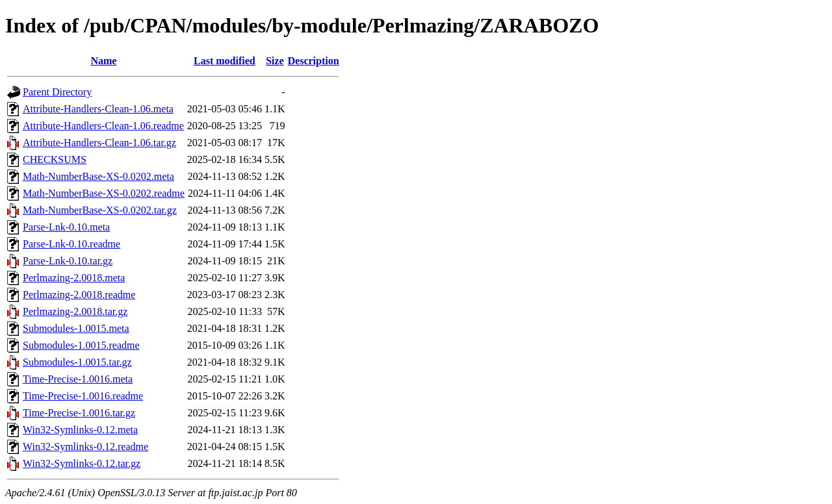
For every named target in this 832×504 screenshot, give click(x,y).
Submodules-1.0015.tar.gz (77, 362)
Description (314, 61)
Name (103, 61)
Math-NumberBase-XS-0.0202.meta (98, 176)
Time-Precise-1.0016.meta (78, 379)
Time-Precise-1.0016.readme (83, 396)
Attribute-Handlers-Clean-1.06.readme (103, 126)
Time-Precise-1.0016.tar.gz (79, 413)
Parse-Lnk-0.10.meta (66, 227)
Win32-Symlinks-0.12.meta (80, 430)
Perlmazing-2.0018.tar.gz (75, 311)
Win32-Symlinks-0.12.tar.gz (82, 463)
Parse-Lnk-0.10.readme (71, 244)
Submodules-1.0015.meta (76, 328)
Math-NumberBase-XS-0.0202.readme (104, 193)
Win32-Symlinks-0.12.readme (85, 447)
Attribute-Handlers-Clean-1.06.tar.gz (99, 143)
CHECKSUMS (55, 159)
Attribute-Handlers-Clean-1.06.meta (98, 109)
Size (275, 61)
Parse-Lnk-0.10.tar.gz (68, 261)
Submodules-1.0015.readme (81, 345)
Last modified (225, 61)
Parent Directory (57, 92)
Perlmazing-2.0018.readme (79, 295)
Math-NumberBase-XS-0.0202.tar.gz (100, 210)
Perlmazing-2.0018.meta (74, 278)
